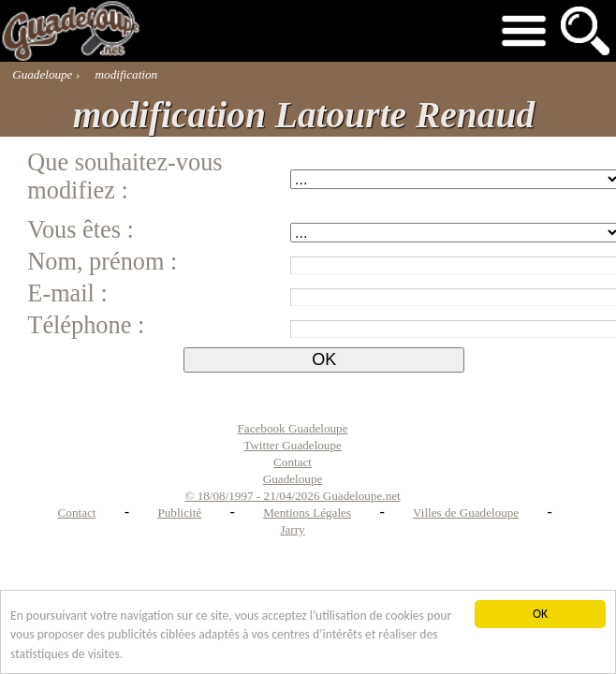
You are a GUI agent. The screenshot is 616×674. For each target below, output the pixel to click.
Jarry (292, 529)
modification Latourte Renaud (304, 115)
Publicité (179, 513)
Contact (77, 513)
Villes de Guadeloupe (466, 513)
